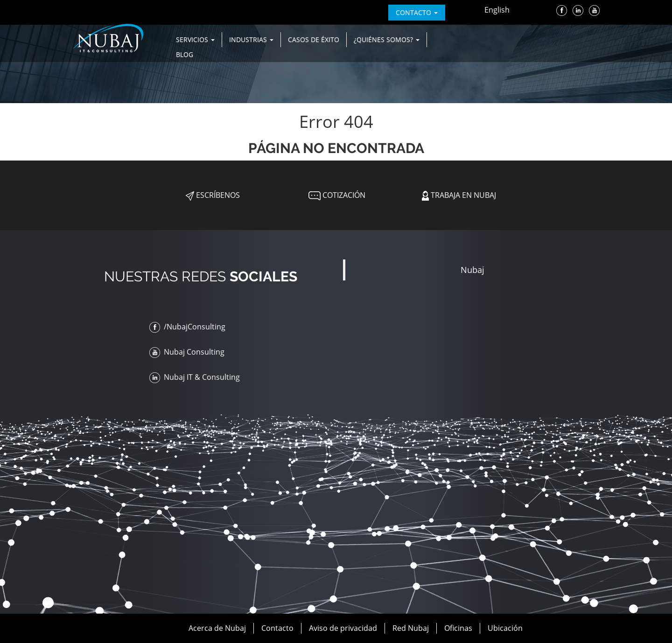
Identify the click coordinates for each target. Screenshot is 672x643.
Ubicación (505, 628)
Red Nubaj (411, 628)
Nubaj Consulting (187, 352)
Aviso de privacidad (343, 628)
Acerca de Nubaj (217, 628)
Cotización (336, 195)
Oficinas (458, 628)
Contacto (277, 628)
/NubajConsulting (187, 327)
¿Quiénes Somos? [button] (387, 39)
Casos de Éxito (314, 39)
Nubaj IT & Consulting (195, 377)
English (497, 10)
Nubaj (472, 270)
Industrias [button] (251, 39)
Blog (185, 54)
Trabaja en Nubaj (459, 195)
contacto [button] (417, 12)
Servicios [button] (195, 39)
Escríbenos (213, 195)
